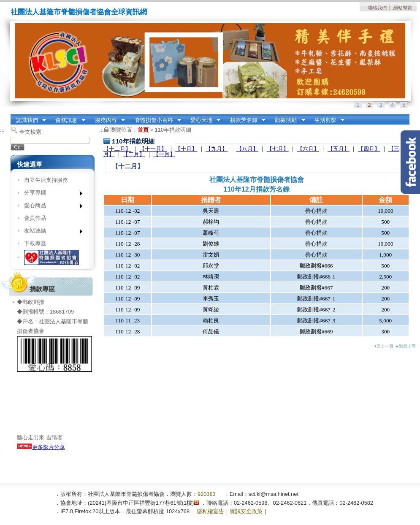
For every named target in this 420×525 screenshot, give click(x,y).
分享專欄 (50, 194)
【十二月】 (117, 149)
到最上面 (405, 346)
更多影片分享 (41, 447)
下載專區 (35, 243)
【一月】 (164, 154)
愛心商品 (50, 207)
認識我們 (28, 120)
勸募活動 (287, 120)
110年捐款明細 (173, 130)
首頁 (143, 130)
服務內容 (107, 120)
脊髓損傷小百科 (155, 120)
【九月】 (217, 149)
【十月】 (186, 149)
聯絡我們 (377, 8)
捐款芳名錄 (245, 120)
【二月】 (134, 154)
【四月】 (369, 149)
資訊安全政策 (246, 511)
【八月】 (247, 149)
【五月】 (339, 149)
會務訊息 (68, 120)
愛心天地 (203, 120)
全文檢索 (30, 132)
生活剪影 (327, 120)
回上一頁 (384, 346)
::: (366, 8)
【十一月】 (153, 149)
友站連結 (50, 232)
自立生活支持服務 (46, 180)
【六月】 (308, 149)
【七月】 (278, 149)
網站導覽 (403, 8)
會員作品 (35, 218)
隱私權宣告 (210, 511)
